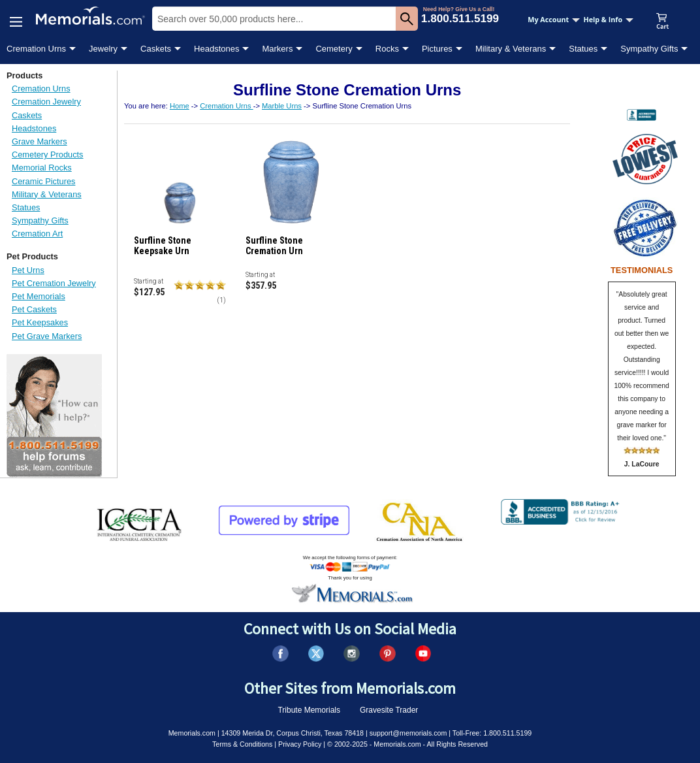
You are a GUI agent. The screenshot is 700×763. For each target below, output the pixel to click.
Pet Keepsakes (40, 322)
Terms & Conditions (242, 744)
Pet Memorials (39, 296)
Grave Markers (40, 141)
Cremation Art (37, 234)
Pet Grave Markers (47, 336)
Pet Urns (28, 270)
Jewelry (103, 49)
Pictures (437, 49)
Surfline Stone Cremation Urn (274, 246)
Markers (277, 49)
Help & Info (608, 20)
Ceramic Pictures (43, 181)
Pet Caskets (34, 309)
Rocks (387, 49)
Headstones (216, 49)
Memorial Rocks (42, 168)
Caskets (156, 49)
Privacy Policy (300, 744)
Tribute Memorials (309, 710)
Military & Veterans (511, 49)
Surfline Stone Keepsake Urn (163, 246)
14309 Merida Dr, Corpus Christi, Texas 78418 (293, 733)
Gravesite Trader (389, 710)
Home (180, 106)
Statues (583, 49)
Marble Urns (282, 106)
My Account (554, 20)
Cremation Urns (36, 49)
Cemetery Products (48, 154)
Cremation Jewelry (46, 102)
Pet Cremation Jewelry (54, 283)
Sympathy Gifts (649, 49)
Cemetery (334, 49)
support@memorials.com (408, 733)
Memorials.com (192, 733)
